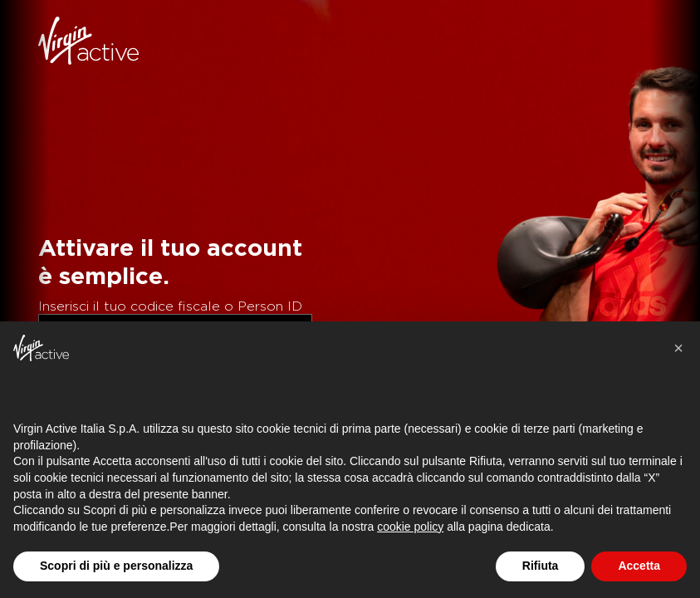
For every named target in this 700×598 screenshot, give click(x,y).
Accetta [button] (639, 566)
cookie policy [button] (410, 527)
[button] (678, 348)
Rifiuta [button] (541, 566)
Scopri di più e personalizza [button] (116, 566)
